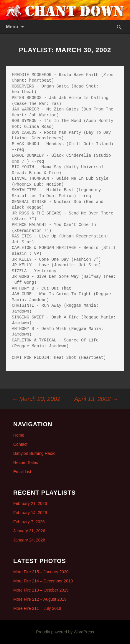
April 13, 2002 (96, 399)
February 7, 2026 (29, 522)
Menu (12, 27)
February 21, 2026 (30, 503)
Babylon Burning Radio (34, 453)
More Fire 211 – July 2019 (37, 608)
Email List (22, 472)
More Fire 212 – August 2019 (40, 599)
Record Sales (26, 463)
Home (19, 435)
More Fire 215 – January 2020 (41, 572)
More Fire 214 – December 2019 (43, 581)
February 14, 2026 (30, 513)
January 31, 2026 (29, 531)
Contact (20, 444)
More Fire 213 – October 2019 (41, 590)
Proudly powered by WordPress (65, 632)
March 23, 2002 (36, 399)
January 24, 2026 (29, 540)
